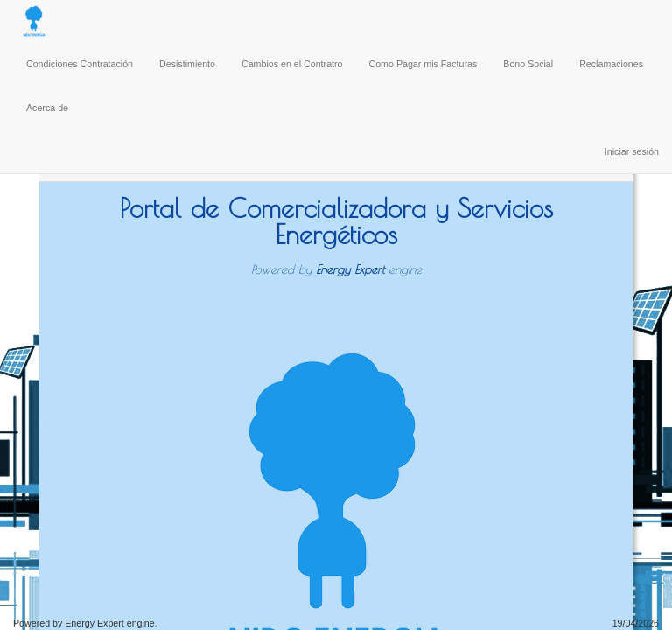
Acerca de (47, 108)
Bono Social (528, 64)
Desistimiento (187, 64)
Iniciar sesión (632, 151)
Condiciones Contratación (80, 64)
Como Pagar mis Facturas (423, 64)
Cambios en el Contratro (292, 64)
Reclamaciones (611, 64)
